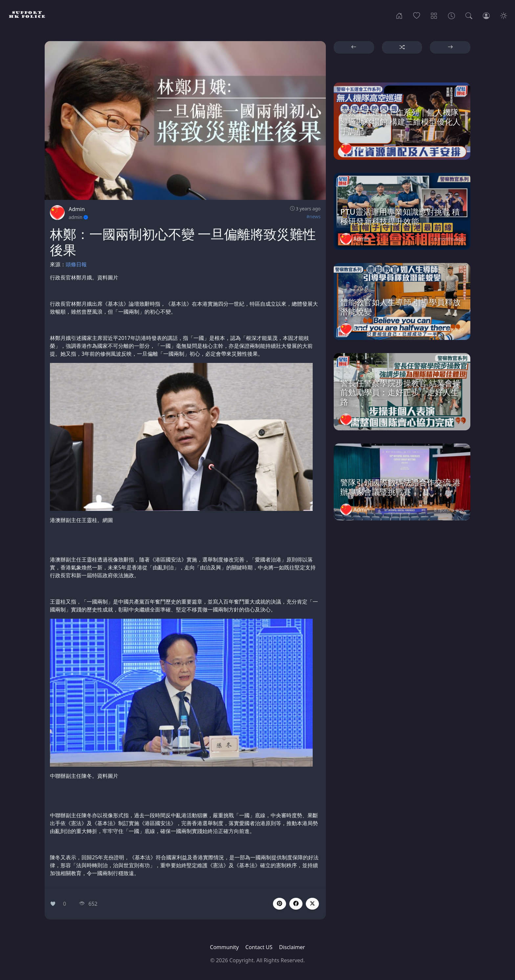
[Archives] (451, 15)
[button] (296, 904)
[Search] (469, 15)
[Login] (486, 15)
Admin (77, 209)
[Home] (399, 15)
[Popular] (417, 15)
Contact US (259, 947)
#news (313, 216)
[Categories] (434, 15)
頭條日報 (76, 264)
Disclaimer (292, 947)
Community (224, 947)
